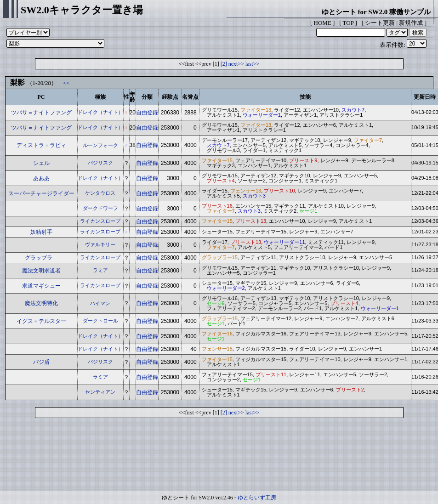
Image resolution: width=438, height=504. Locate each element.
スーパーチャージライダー (41, 193)
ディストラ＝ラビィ (41, 145)
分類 (147, 97)
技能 (305, 97)
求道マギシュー (41, 286)
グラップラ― (41, 258)
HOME (323, 23)
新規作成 (411, 23)
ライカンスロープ (100, 221)
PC (41, 97)
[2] (224, 64)
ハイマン (100, 303)
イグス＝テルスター (41, 321)
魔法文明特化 (41, 303)
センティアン (100, 392)
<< (66, 83)
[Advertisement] (219, 457)
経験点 (170, 97)
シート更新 (380, 23)
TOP (348, 23)
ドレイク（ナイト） (100, 112)
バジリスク (100, 163)
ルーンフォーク (100, 145)
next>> (236, 64)
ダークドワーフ (100, 208)
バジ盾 (41, 362)
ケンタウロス (100, 193)
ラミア (100, 270)
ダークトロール (100, 321)
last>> (252, 64)
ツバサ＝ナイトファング (41, 113)
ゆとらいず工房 (257, 498)
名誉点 (190, 97)
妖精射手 (41, 232)
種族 (100, 97)
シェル (41, 163)
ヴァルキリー (100, 244)
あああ (41, 178)
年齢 (132, 97)
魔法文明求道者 (41, 271)
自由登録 (147, 113)
